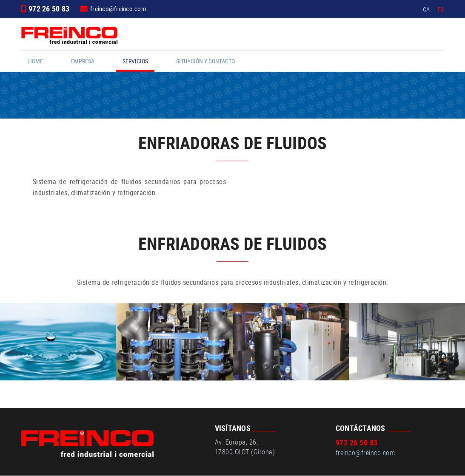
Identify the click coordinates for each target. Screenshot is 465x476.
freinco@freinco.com (118, 8)
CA (426, 9)
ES (441, 9)
